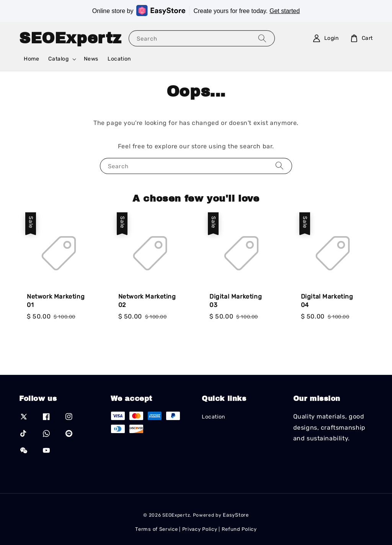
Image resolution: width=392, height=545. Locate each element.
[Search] (262, 38)
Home (31, 59)
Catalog (58, 59)
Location (119, 59)
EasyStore (236, 515)
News (91, 59)
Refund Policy (239, 529)
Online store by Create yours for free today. (196, 11)
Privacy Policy (200, 529)
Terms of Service (156, 529)
